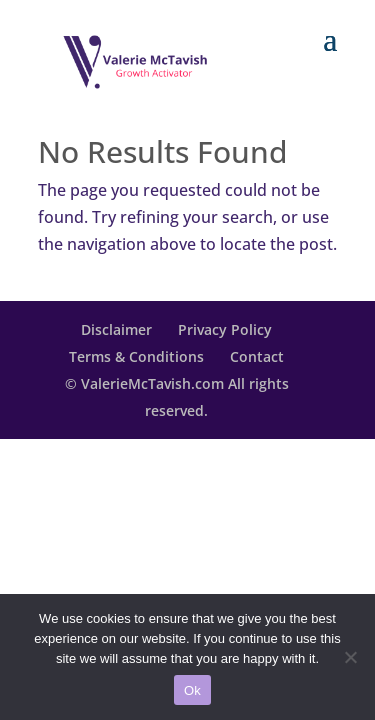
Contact (257, 356)
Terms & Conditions (136, 356)
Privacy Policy (225, 329)
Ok (192, 690)
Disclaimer (116, 329)
